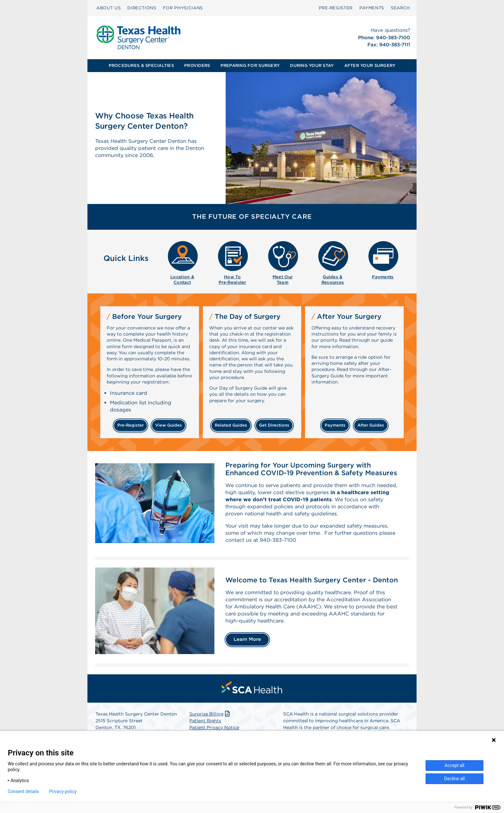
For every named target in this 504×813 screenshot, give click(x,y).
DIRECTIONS (142, 8)
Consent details (23, 791)
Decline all (455, 779)
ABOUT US (108, 8)
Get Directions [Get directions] (274, 425)
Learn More (247, 639)
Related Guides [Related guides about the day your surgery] (231, 425)
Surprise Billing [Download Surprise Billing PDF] (210, 714)
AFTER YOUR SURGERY (370, 65)
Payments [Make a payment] (335, 425)
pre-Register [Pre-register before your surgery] (130, 425)
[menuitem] (108, 8)
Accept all (455, 765)
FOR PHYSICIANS (183, 8)
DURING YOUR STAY (312, 65)
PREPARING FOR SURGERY (250, 65)
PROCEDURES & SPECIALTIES (141, 65)
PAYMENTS (372, 8)
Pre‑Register (336, 8)
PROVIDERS (197, 65)
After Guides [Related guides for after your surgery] (371, 425)
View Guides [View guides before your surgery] (169, 425)
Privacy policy (63, 791)
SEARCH (401, 8)
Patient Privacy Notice (214, 727)
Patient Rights (205, 721)
